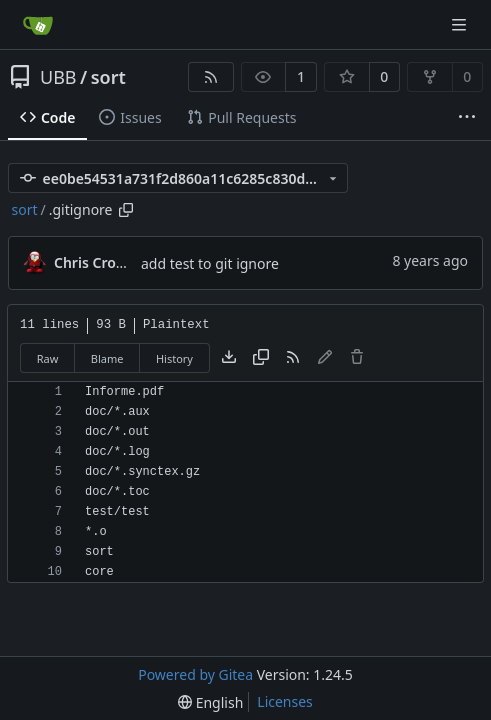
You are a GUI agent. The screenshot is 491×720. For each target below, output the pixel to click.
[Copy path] (126, 210)
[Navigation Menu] (461, 24)
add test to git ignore (210, 263)
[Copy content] (261, 358)
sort (108, 77)
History (174, 358)
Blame (107, 358)
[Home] (38, 25)
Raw (48, 358)
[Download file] (229, 358)
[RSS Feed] (211, 77)
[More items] (467, 118)
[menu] (210, 702)
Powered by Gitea (195, 674)
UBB (58, 77)
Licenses (285, 701)
